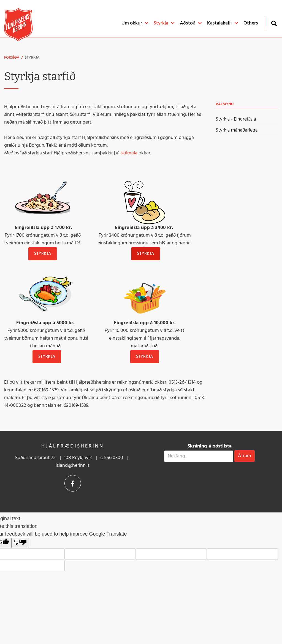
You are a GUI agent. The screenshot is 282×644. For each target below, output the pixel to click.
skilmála (129, 153)
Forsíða (12, 58)
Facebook (73, 483)
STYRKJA (146, 254)
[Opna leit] (274, 23)
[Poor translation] (20, 543)
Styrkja (32, 58)
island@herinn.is (73, 466)
